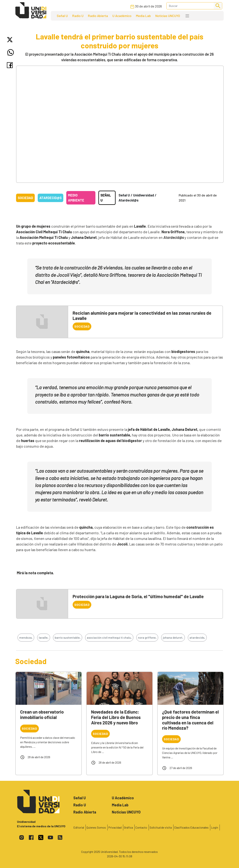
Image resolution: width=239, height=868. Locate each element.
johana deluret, (173, 637)
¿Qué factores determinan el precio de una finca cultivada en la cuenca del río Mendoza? (190, 720)
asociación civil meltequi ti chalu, (109, 637)
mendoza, (26, 637)
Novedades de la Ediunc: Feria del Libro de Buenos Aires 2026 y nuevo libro (116, 717)
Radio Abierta (98, 16)
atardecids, (197, 637)
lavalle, (44, 637)
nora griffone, (147, 637)
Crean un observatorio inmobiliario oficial (42, 714)
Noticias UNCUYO (168, 16)
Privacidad (115, 827)
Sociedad (25, 198)
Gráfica (128, 827)
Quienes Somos (96, 827)
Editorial (79, 827)
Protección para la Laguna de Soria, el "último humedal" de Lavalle (138, 596)
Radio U (78, 16)
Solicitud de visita (161, 827)
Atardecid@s (51, 198)
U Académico (122, 16)
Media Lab (143, 16)
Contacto (141, 827)
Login (215, 827)
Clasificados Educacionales (191, 827)
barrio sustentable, (68, 637)
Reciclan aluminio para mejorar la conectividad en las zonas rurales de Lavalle (142, 316)
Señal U (62, 16)
